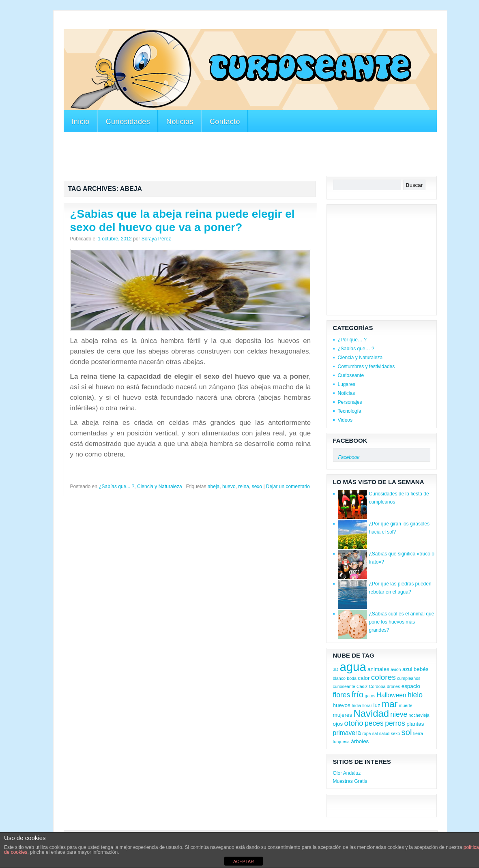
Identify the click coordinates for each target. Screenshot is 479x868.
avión (396, 669)
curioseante (344, 686)
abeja (214, 487)
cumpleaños (409, 678)
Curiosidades (128, 122)
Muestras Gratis (350, 781)
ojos (338, 724)
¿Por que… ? (352, 340)
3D (336, 669)
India (356, 705)
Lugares (347, 384)
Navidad (371, 713)
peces (374, 723)
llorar (367, 705)
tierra (418, 733)
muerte (406, 705)
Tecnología (350, 411)
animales (378, 669)
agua (353, 667)
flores (342, 695)
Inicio (81, 122)
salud (384, 733)
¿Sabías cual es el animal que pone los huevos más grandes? (402, 622)
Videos (345, 420)
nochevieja (419, 715)
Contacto (225, 122)
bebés (421, 669)
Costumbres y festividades (366, 366)
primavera (347, 733)
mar (390, 704)
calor (364, 678)
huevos (342, 705)
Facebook (350, 440)
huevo (229, 487)
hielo (415, 695)
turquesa (341, 742)
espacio (411, 686)
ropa (366, 733)
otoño (353, 723)
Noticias (180, 122)
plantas (415, 724)
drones (394, 686)
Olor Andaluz (347, 773)
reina (244, 487)
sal (375, 733)
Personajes (350, 402)
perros (395, 723)
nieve (399, 714)
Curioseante (351, 375)
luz (377, 705)
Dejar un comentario (288, 487)
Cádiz (362, 686)
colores (383, 677)
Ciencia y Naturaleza (160, 487)
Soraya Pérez (156, 239)
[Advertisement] (211, 24)
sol (407, 732)
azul (407, 669)
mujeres (343, 715)
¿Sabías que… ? (356, 349)
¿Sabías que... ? (116, 487)
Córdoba (377, 686)
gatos (370, 696)
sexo (257, 487)
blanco (339, 678)
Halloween (392, 695)
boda (352, 678)
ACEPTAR (244, 862)
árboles (360, 741)
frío (358, 694)
